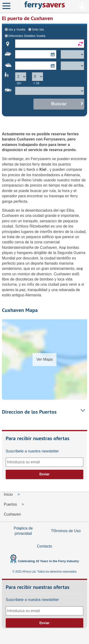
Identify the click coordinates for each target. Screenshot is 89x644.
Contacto (44, 546)
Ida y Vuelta (17, 29)
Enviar (44, 474)
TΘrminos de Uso (66, 531)
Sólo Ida (38, 29)
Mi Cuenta (82, 6)
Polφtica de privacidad (23, 531)
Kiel (43, 169)
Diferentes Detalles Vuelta (27, 36)
